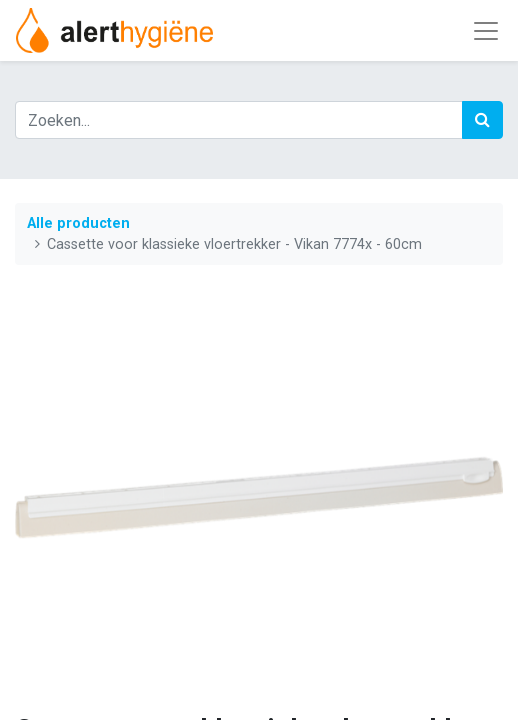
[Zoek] (482, 120)
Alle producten (78, 223)
